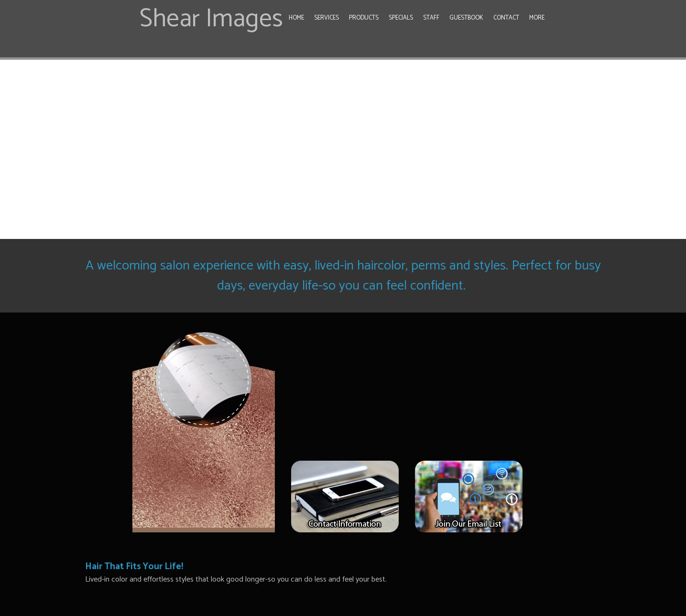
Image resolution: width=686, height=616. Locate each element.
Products (364, 18)
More (537, 18)
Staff (431, 18)
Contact (506, 18)
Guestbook (466, 18)
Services (327, 18)
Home (296, 18)
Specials (401, 18)
